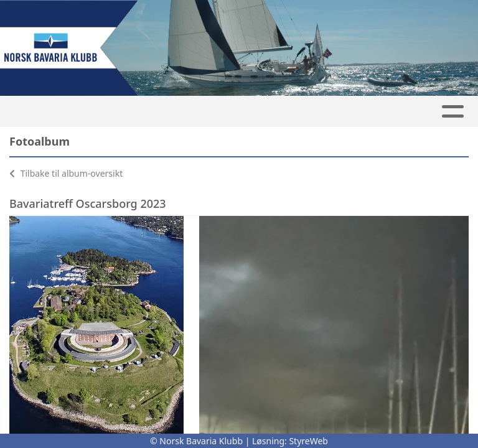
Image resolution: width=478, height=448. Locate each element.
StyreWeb (308, 441)
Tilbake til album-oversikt (66, 173)
